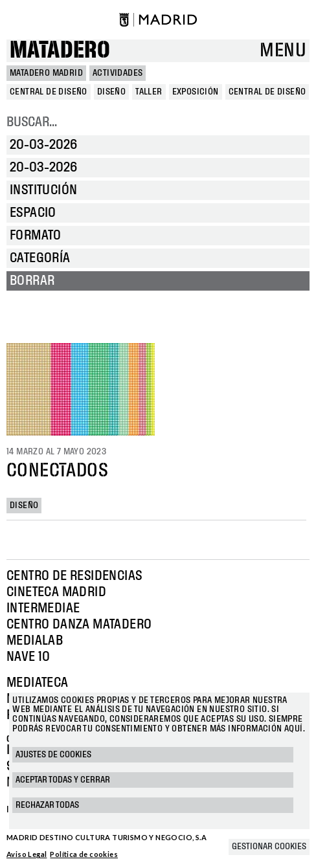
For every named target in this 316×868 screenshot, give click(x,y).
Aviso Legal (27, 854)
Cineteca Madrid (56, 592)
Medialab (35, 641)
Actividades (118, 73)
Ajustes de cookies (53, 755)
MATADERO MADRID (46, 73)
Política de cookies (84, 854)
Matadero (60, 51)
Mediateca (38, 683)
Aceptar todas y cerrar (63, 780)
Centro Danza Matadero (79, 625)
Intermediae (43, 608)
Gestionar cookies (269, 847)
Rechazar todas (47, 805)
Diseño (24, 506)
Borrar (32, 281)
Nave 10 (28, 657)
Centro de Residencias (74, 576)
